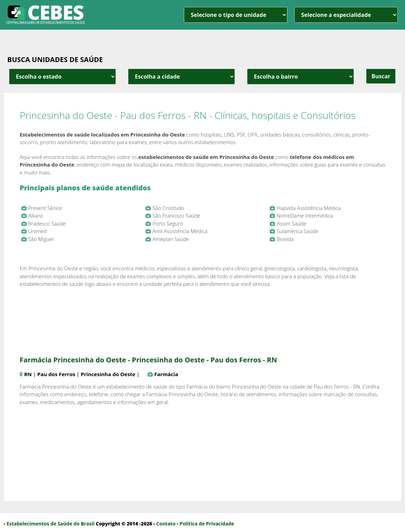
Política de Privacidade (207, 524)
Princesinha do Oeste (108, 374)
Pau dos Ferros (56, 374)
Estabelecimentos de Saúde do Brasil (51, 524)
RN (28, 374)
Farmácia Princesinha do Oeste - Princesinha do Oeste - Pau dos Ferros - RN (148, 360)
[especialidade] (346, 15)
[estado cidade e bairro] (62, 77)
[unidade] (236, 15)
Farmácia (166, 374)
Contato (166, 524)
